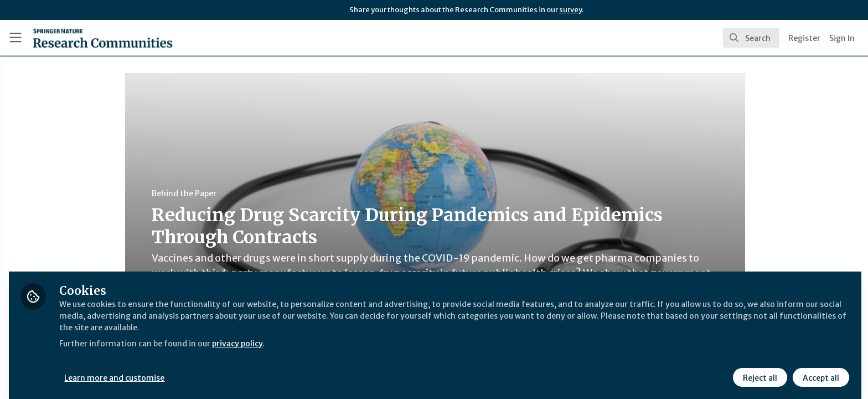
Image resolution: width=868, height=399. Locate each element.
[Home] (103, 38)
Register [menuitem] (804, 38)
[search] (751, 38)
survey (570, 10)
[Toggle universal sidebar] (15, 38)
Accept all (819, 370)
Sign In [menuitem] (842, 38)
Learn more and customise (255, 370)
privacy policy (394, 335)
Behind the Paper (254, 193)
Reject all (758, 370)
